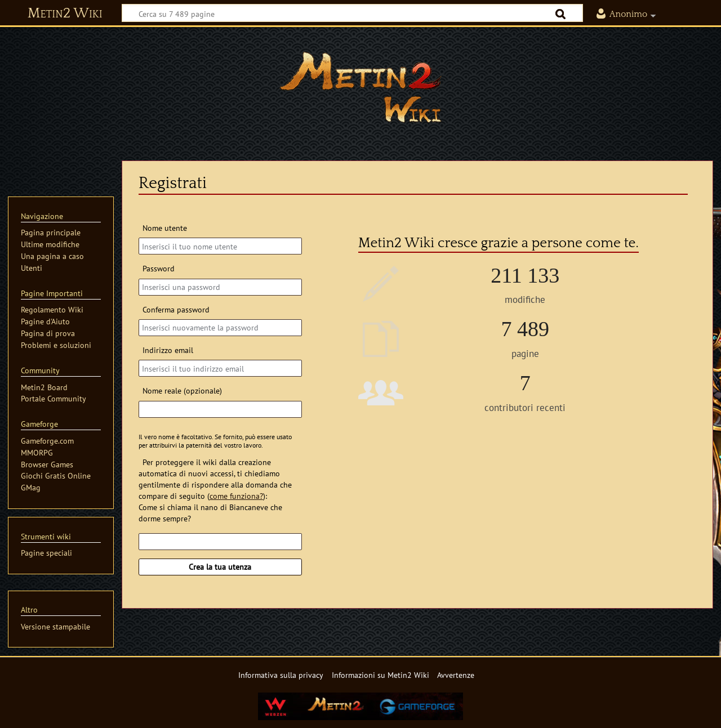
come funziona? (236, 496)
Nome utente (165, 228)
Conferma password (176, 309)
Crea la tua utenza (220, 567)
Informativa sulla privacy (281, 675)
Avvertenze (456, 675)
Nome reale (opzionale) (182, 390)
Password (159, 268)
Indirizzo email (168, 350)
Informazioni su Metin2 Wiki (380, 675)
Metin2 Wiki (65, 14)
